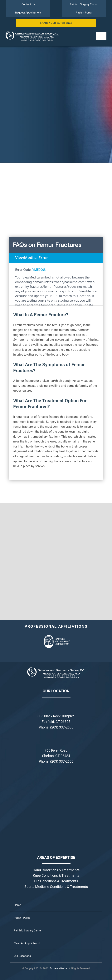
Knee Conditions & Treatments (56, 875)
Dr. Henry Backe (59, 968)
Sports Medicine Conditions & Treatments (56, 887)
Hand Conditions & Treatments (56, 870)
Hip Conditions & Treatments (56, 881)
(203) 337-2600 (62, 727)
